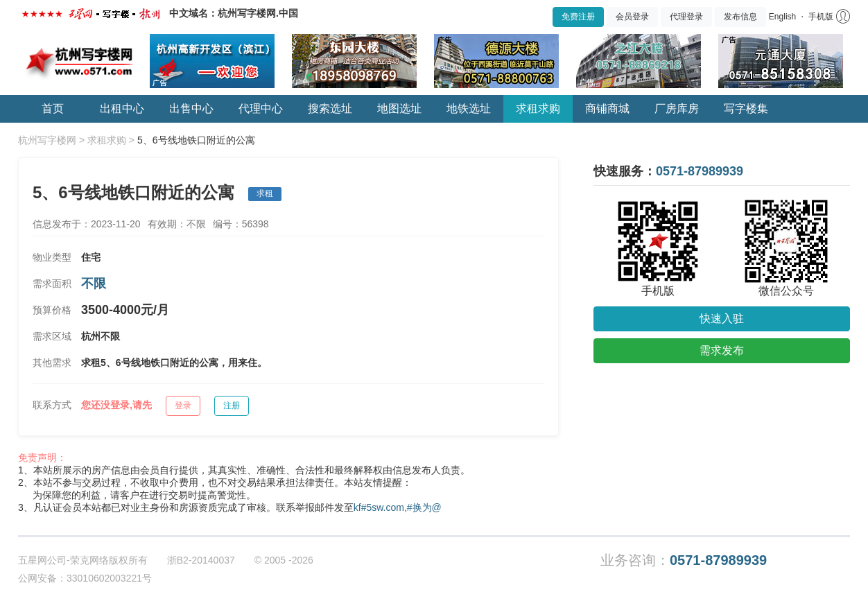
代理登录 (686, 17)
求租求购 (538, 108)
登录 (183, 406)
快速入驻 (722, 319)
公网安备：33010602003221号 (85, 578)
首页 (53, 108)
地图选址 (399, 108)
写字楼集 (746, 108)
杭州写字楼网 (47, 140)
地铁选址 (469, 108)
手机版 (821, 17)
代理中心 (261, 108)
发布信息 (740, 17)
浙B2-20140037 (201, 560)
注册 (232, 406)
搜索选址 (330, 108)
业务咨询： (684, 560)
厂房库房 (677, 108)
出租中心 (122, 108)
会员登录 (632, 17)
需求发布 (722, 350)
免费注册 (578, 17)
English (782, 17)
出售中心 (191, 108)
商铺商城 (607, 108)
